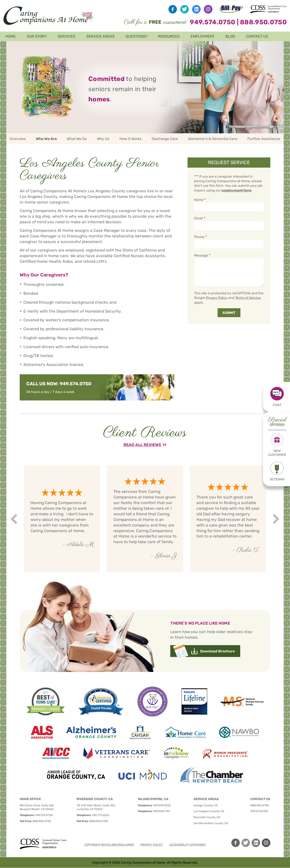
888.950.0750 (263, 22)
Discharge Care (165, 139)
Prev (15, 519)
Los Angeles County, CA (209, 811)
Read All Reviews (142, 445)
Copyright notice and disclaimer (109, 845)
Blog (230, 36)
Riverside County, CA (207, 817)
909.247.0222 (162, 805)
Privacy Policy (217, 298)
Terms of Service (248, 298)
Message (201, 255)
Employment (203, 36)
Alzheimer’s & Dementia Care (213, 139)
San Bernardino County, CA (211, 823)
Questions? (136, 36)
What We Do (77, 139)
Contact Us (257, 36)
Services (66, 36)
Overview (18, 139)
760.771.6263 (101, 815)
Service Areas (100, 36)
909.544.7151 (162, 811)
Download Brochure (217, 651)
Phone (199, 237)
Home (11, 36)
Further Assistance (264, 139)
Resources (169, 36)
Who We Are (46, 139)
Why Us (103, 139)
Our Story (37, 36)
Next (277, 519)
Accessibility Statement (188, 845)
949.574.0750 (213, 22)
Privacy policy (152, 845)
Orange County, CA (206, 805)
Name (199, 200)
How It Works (130, 139)
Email (198, 218)
